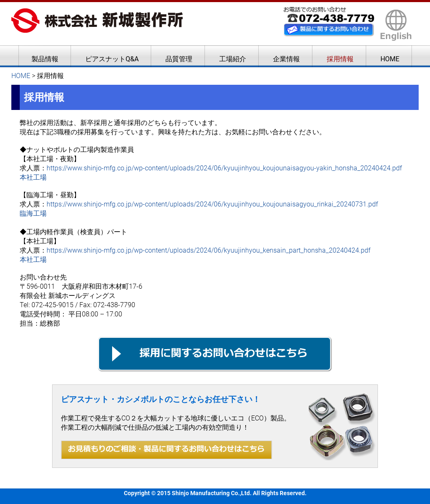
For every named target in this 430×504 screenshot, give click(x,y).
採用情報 (340, 59)
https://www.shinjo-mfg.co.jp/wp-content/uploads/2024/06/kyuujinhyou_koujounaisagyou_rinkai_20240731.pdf (212, 204)
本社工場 (33, 177)
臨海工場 (33, 213)
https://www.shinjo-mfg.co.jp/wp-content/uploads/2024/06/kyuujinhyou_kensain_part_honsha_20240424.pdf (208, 250)
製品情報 (45, 59)
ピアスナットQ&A (112, 59)
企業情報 (286, 59)
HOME (390, 59)
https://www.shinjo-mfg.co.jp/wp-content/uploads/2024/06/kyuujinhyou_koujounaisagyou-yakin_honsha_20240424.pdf (224, 168)
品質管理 (179, 59)
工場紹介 (233, 59)
